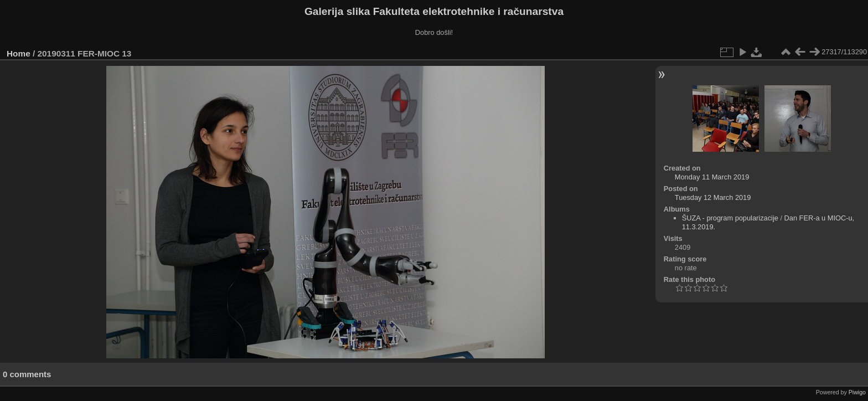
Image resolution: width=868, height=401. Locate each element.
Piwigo (857, 392)
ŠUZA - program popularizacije (730, 218)
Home (19, 53)
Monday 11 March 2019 (712, 177)
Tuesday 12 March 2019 (713, 197)
